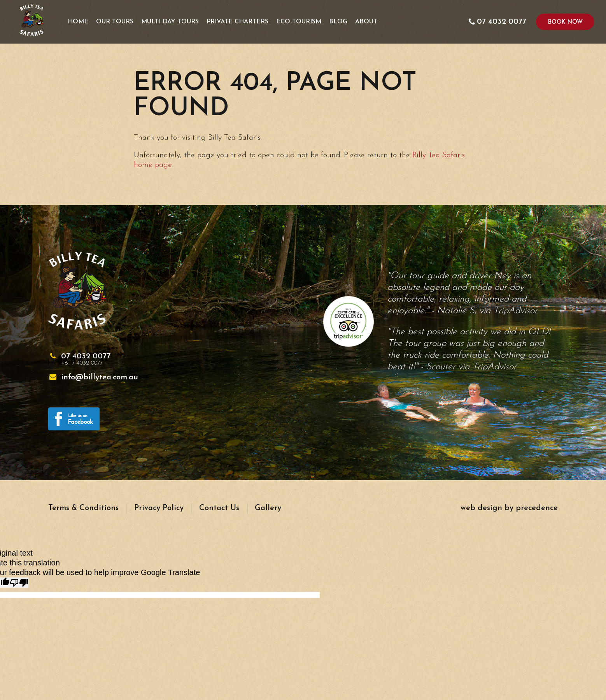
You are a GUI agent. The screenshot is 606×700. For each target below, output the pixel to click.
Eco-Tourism (299, 22)
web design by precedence (509, 508)
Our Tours (115, 22)
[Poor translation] (19, 583)
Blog (338, 22)
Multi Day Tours (170, 22)
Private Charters (237, 22)
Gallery (268, 508)
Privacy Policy (159, 508)
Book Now (565, 22)
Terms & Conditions (83, 508)
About (366, 22)
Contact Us (219, 508)
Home (78, 22)
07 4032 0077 (86, 360)
